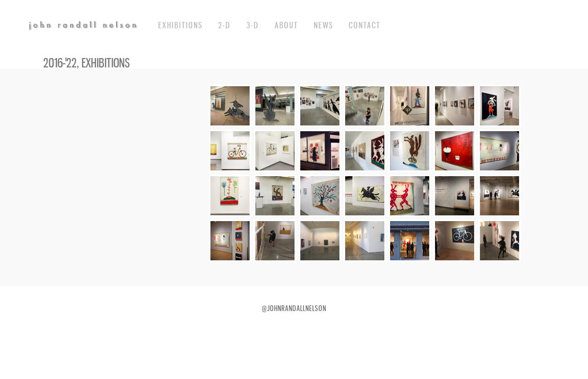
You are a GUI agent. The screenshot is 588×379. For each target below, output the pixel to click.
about (286, 25)
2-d (225, 25)
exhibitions (180, 25)
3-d (253, 25)
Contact (365, 25)
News (324, 25)
